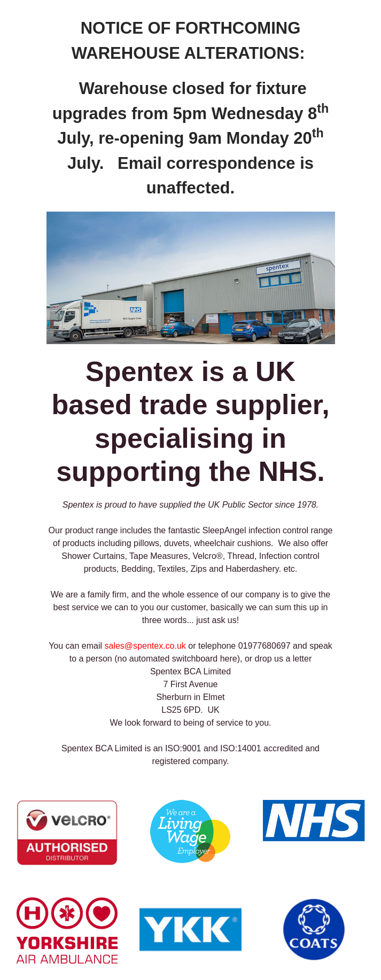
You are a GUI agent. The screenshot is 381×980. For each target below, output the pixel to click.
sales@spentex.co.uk (145, 646)
